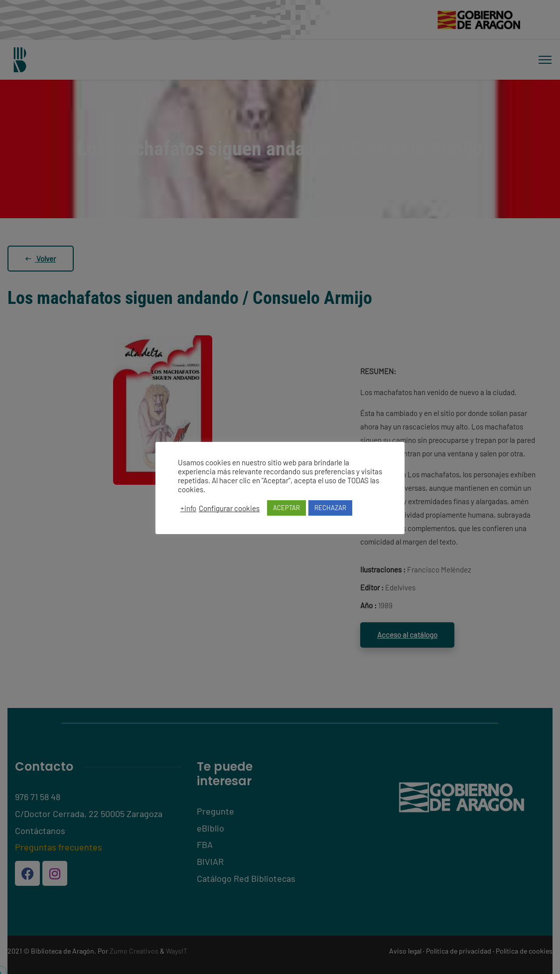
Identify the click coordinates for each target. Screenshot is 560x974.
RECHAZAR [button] (330, 508)
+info (188, 508)
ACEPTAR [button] (286, 508)
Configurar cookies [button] (229, 508)
